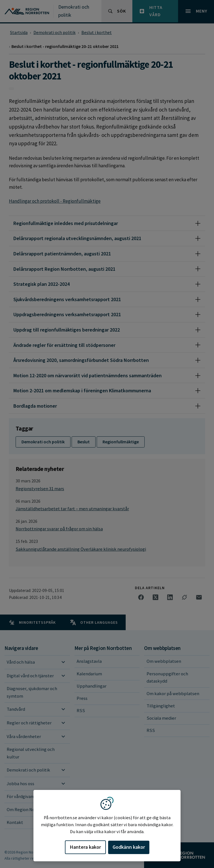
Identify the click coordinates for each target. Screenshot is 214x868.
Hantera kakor (85, 847)
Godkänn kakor (129, 847)
